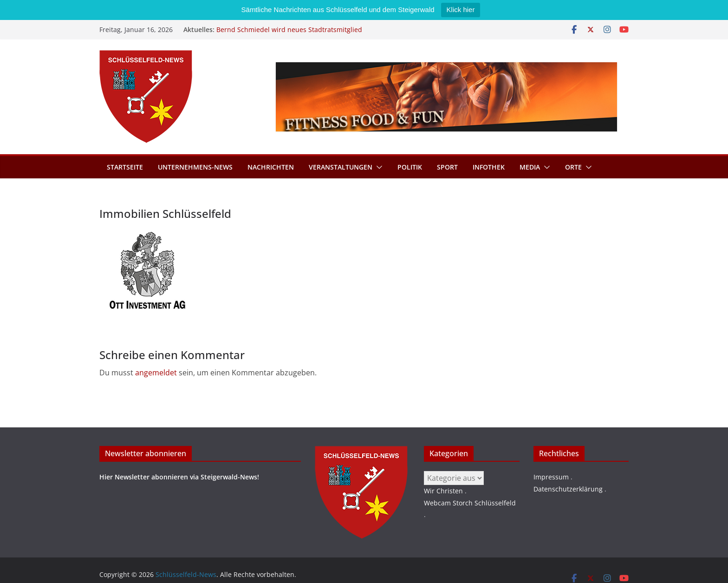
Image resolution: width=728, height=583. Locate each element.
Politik (410, 167)
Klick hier (461, 10)
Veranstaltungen (341, 167)
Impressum (551, 477)
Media (530, 167)
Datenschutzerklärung (568, 489)
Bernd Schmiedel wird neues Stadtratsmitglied (289, 29)
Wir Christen (443, 491)
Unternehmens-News (195, 167)
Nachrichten (271, 167)
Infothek (489, 167)
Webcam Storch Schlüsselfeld (470, 503)
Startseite (125, 167)
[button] (377, 167)
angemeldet (156, 373)
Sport (447, 167)
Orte (573, 167)
